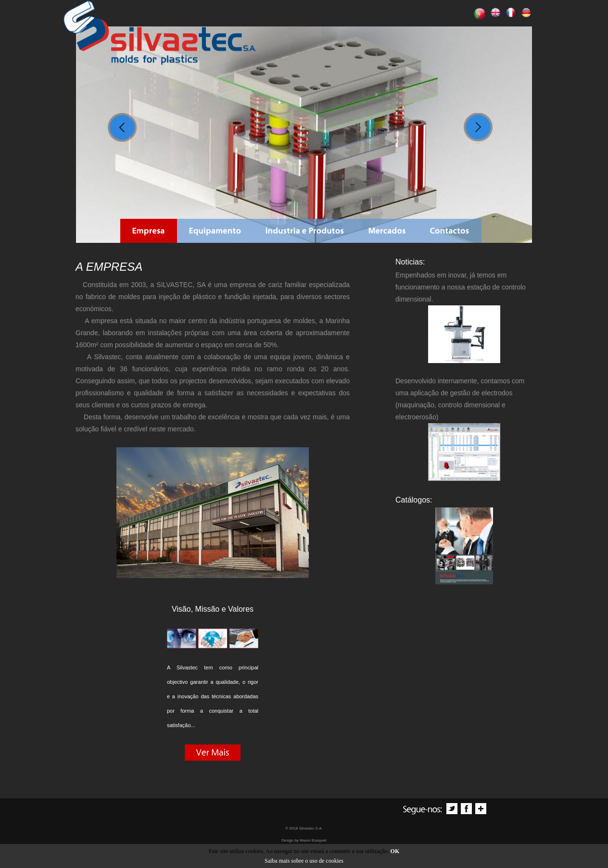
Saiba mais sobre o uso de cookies (304, 861)
